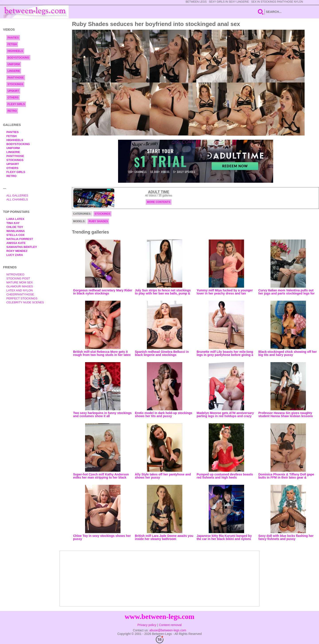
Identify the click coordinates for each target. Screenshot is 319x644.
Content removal (170, 625)
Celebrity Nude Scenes (25, 302)
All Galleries (17, 195)
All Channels (17, 199)
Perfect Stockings (22, 298)
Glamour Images (20, 286)
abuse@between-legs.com (168, 630)
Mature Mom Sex (20, 282)
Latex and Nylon (20, 290)
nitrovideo (15, 274)
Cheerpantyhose (20, 294)
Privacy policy (147, 625)
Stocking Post (18, 278)
